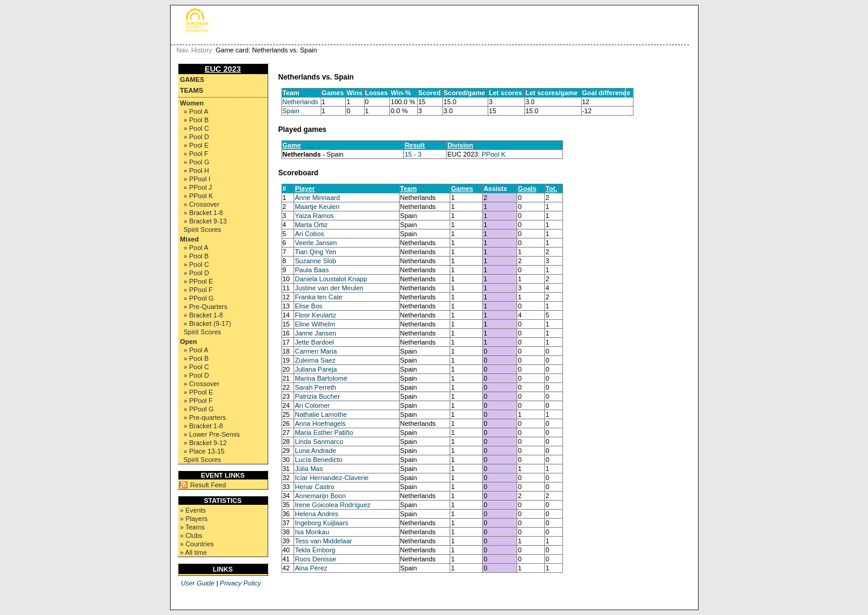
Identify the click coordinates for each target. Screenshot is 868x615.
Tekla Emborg (315, 550)
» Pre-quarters (205, 417)
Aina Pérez (311, 568)
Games (192, 80)
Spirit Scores (203, 229)
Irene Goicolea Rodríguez (332, 505)
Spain (291, 111)
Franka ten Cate (319, 297)
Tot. (551, 189)
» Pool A (196, 111)
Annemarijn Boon (320, 496)
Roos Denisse (315, 559)
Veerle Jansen (316, 243)
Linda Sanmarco (319, 442)
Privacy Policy (241, 583)
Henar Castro (314, 487)
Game (292, 145)
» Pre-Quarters (206, 307)
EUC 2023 (223, 69)
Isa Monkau (312, 532)
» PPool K (199, 196)
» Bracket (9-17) (208, 323)
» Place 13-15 (204, 451)
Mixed (190, 239)
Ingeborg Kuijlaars (322, 523)
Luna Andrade (316, 451)
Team (409, 189)
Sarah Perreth (315, 387)
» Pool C (197, 128)
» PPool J (198, 187)
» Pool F (196, 154)
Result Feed (208, 485)
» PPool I (197, 179)
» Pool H (197, 170)
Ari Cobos (309, 234)
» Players (194, 519)
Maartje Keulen (317, 207)
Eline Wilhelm (315, 324)
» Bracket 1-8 (203, 213)
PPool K (494, 154)
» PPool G (199, 298)
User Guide (198, 583)
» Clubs (191, 535)
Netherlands (300, 102)
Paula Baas (312, 270)
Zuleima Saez (315, 360)
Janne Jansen (316, 333)
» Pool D (197, 137)
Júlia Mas (309, 469)
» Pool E (197, 145)
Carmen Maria (316, 351)
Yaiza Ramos (314, 216)
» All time (194, 552)
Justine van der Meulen (329, 288)
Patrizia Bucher (317, 396)
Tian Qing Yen (316, 252)
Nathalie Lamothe (321, 414)
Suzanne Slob (316, 261)
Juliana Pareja (316, 369)
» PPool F (198, 290)
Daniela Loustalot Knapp (331, 279)
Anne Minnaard (317, 198)
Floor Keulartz (315, 315)
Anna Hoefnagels (320, 423)
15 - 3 (413, 154)
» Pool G (197, 162)
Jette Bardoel (314, 342)
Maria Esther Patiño (324, 432)
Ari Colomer (312, 405)
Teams (192, 90)
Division (460, 145)
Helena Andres (316, 514)
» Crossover (202, 204)
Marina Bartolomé (321, 378)
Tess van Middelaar (323, 541)
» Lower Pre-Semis (212, 434)
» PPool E (199, 281)
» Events (193, 510)
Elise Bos (309, 306)
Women (192, 103)
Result (415, 145)
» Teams (193, 527)
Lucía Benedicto (319, 460)
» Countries (197, 544)
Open (189, 342)
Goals (527, 189)
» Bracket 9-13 (206, 221)
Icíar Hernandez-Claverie (332, 478)
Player (305, 189)
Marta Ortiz (311, 225)
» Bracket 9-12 (206, 443)
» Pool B (197, 120)
